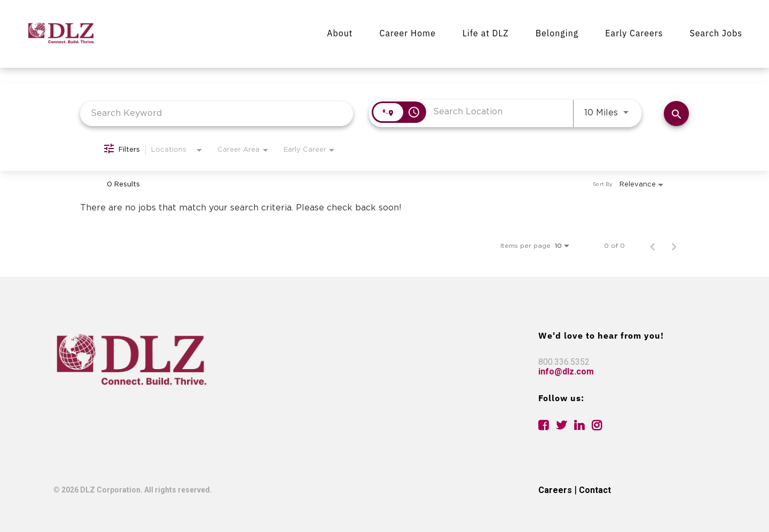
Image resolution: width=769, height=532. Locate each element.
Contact (595, 490)
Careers (555, 490)
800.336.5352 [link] (564, 362)
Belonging (557, 33)
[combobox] (217, 114)
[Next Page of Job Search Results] (674, 246)
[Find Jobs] (676, 114)
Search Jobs (716, 33)
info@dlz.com (566, 371)
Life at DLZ (486, 33)
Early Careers (634, 33)
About (340, 33)
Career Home (407, 33)
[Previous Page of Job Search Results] (653, 246)
